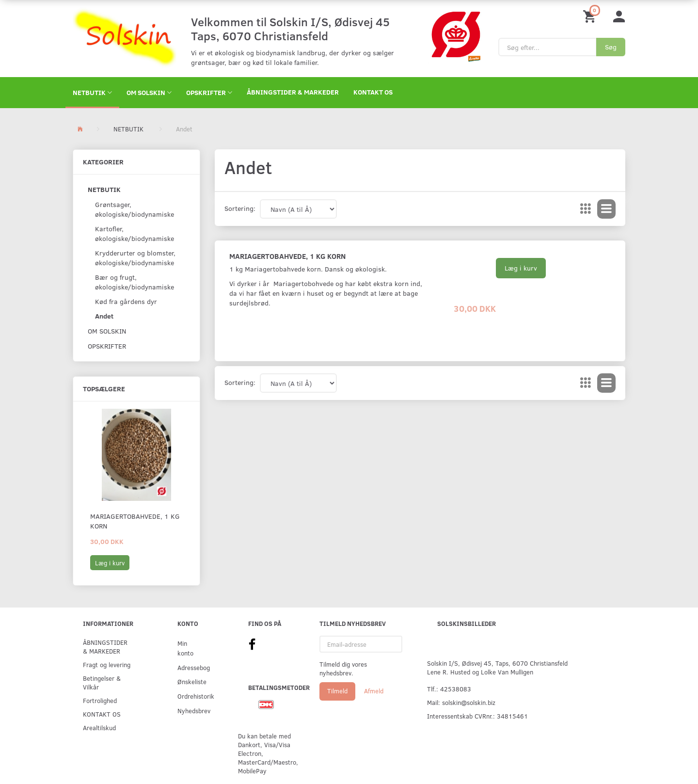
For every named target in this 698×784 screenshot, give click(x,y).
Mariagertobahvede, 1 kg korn (135, 521)
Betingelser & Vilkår (102, 682)
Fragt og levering (107, 664)
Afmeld (374, 691)
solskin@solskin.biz (469, 702)
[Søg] (611, 47)
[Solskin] (125, 38)
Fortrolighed (100, 700)
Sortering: (240, 208)
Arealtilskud (99, 728)
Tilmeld (337, 691)
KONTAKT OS (373, 92)
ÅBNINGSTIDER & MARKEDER (293, 92)
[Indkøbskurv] (591, 16)
